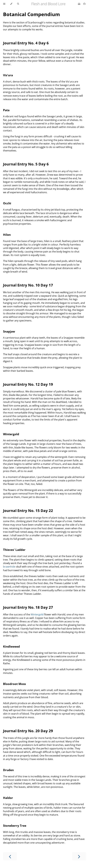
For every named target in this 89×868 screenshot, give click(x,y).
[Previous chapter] (10, 856)
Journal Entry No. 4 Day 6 (26, 43)
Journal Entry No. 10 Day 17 (28, 285)
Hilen (7, 235)
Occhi (7, 203)
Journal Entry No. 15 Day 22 (28, 510)
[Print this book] (79, 4)
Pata (6, 110)
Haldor (8, 798)
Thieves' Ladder (14, 550)
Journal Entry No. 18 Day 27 (28, 607)
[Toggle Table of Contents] (4, 4)
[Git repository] (84, 4)
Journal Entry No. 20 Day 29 (28, 731)
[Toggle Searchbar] (18, 4)
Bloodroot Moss (14, 684)
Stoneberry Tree (15, 826)
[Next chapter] (79, 856)
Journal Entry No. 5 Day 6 (26, 164)
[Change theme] (11, 4)
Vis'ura (8, 75)
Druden (8, 770)
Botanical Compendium (31, 14)
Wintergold (11, 434)
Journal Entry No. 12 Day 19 (28, 384)
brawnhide (9, 567)
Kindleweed (11, 646)
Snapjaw (9, 331)
